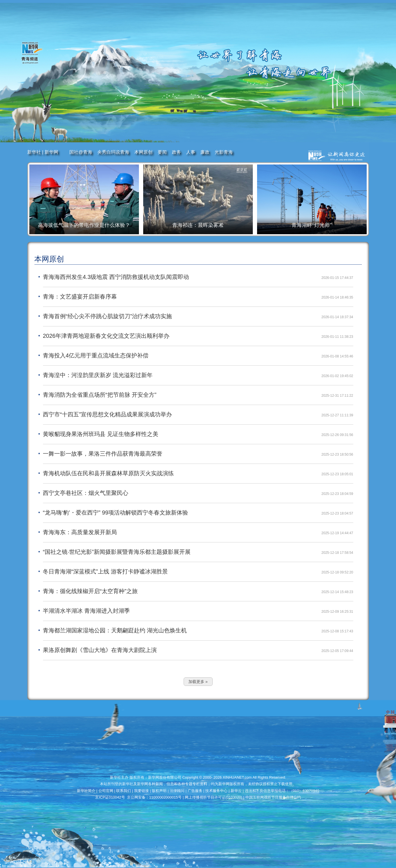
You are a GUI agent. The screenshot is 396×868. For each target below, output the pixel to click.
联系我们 (124, 791)
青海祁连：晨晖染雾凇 (198, 225)
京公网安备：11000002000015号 (155, 797)
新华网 (52, 152)
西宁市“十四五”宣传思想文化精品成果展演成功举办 (107, 414)
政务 (177, 152)
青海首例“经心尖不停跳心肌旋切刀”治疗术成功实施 (107, 316)
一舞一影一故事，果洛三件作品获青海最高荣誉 (103, 454)
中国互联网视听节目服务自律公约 (273, 797)
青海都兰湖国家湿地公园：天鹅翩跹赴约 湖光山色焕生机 (115, 630)
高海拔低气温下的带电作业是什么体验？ (84, 225)
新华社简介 (87, 791)
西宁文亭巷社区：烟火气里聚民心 (86, 493)
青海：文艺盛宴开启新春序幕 (80, 297)
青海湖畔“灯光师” (312, 225)
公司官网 (106, 791)
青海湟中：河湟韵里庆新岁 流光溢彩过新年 (98, 375)
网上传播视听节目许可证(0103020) (214, 797)
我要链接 (142, 791)
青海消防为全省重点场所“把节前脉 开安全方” (100, 395)
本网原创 (143, 152)
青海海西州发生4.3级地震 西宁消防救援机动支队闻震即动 (116, 277)
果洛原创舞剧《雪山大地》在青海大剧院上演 (100, 650)
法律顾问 (178, 791)
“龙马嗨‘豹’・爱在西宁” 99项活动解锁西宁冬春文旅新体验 (116, 513)
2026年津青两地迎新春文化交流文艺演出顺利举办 (106, 336)
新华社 (35, 152)
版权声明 (160, 791)
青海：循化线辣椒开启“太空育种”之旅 (90, 591)
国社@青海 (81, 152)
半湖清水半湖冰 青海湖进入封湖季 (87, 611)
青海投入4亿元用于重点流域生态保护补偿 (96, 355)
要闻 (162, 152)
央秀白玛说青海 (113, 152)
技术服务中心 (217, 791)
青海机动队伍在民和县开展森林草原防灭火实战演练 (108, 473)
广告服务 (196, 791)
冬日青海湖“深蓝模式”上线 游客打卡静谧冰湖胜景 (105, 571)
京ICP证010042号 (110, 797)
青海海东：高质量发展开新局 (80, 532)
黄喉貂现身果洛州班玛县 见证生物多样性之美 (101, 434)
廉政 (205, 152)
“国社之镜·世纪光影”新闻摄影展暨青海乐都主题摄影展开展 (117, 552)
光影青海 (224, 152)
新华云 (237, 791)
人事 (191, 152)
